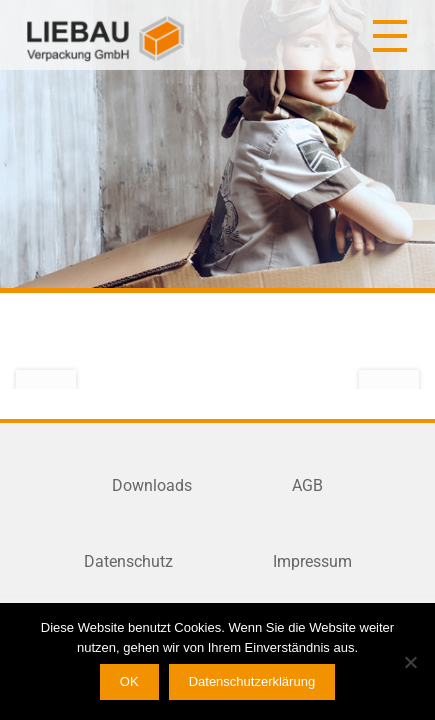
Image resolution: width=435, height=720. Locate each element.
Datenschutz (128, 561)
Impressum (312, 561)
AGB (307, 485)
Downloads (152, 485)
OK (129, 681)
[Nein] (410, 662)
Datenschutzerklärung (252, 681)
